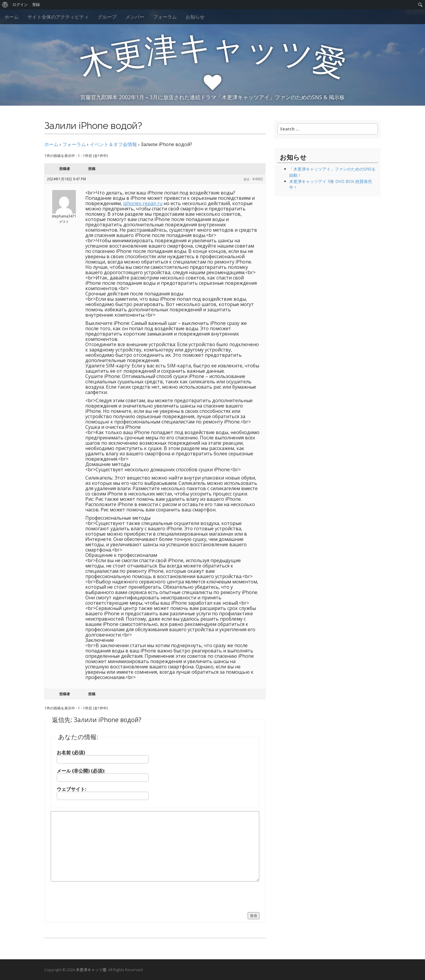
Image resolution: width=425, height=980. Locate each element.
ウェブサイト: (71, 789)
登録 (36, 5)
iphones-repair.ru (143, 203)
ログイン (20, 5)
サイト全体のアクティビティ (58, 17)
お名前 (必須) (71, 752)
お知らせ (195, 17)
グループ (107, 17)
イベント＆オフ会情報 (113, 144)
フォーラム (165, 17)
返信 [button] (246, 179)
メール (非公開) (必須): (81, 771)
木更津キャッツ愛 (91, 970)
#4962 (258, 179)
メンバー (135, 17)
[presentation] (95, 896)
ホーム (12, 17)
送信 (254, 916)
